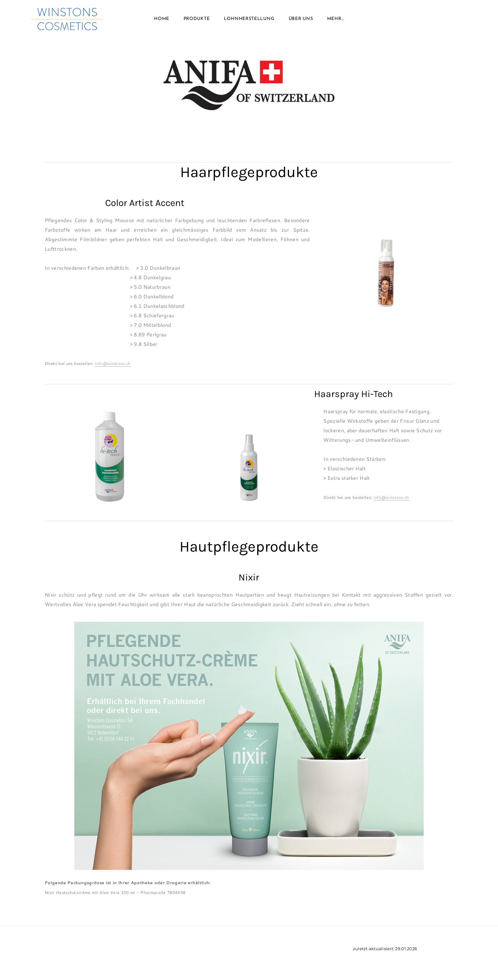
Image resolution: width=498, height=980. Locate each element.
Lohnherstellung (249, 19)
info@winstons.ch (113, 363)
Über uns (301, 19)
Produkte (197, 19)
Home (162, 19)
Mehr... (336, 19)
